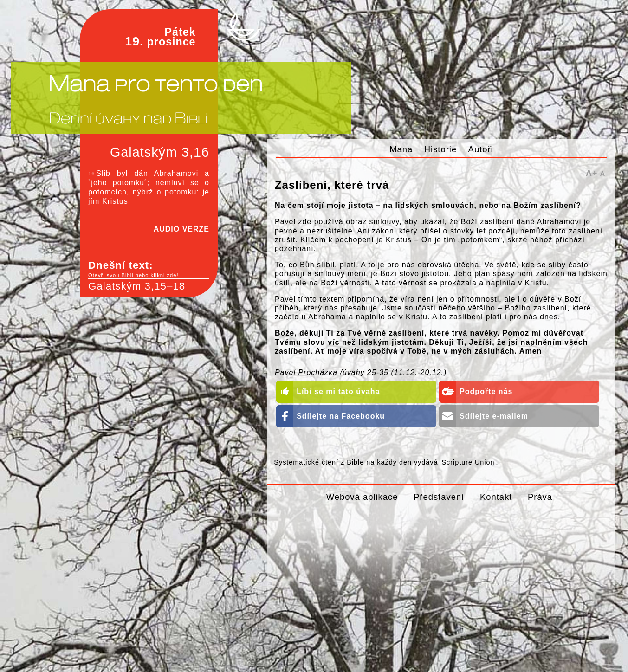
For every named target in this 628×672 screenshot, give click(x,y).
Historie (440, 149)
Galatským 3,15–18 (137, 286)
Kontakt (496, 497)
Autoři (481, 149)
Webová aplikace (362, 497)
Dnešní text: (149, 269)
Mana (401, 149)
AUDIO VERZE (181, 229)
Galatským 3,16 (160, 152)
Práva (540, 497)
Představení (439, 497)
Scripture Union (468, 462)
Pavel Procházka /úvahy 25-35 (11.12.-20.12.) (361, 372)
